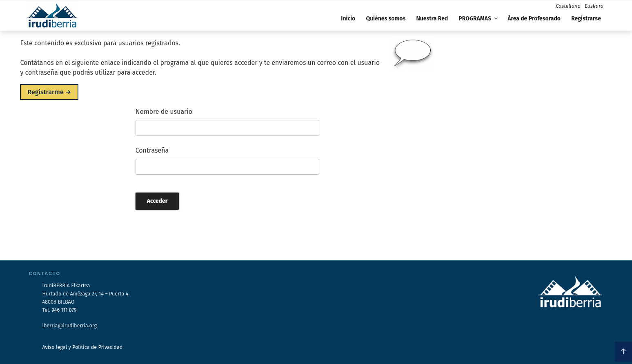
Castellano (568, 6)
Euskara (594, 6)
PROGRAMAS (479, 19)
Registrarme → (49, 92)
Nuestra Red (432, 19)
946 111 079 (64, 310)
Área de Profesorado (534, 19)
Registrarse (586, 19)
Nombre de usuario (164, 112)
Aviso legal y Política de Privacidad (82, 347)
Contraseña (152, 150)
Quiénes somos (386, 19)
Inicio (348, 19)
